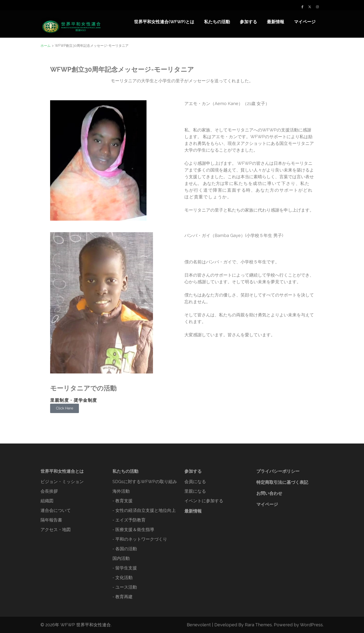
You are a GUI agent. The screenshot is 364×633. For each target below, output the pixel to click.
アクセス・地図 (56, 529)
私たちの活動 (217, 22)
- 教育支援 (123, 501)
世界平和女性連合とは (62, 471)
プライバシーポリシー (278, 471)
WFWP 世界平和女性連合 (86, 625)
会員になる (195, 482)
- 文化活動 (123, 577)
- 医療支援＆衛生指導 (133, 529)
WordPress (311, 625)
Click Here (65, 408)
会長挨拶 (49, 491)
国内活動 (121, 558)
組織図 (47, 501)
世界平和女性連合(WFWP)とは (164, 22)
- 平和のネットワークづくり (140, 539)
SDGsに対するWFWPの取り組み (145, 482)
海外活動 (121, 491)
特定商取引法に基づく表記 (282, 482)
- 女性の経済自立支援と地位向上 (144, 510)
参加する (248, 22)
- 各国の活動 (125, 549)
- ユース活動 (125, 587)
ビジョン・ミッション (62, 482)
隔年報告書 (51, 520)
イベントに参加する (204, 501)
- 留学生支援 (125, 568)
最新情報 (276, 22)
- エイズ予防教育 (129, 520)
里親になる (195, 491)
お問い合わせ (269, 493)
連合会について (56, 510)
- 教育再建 (123, 597)
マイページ (305, 22)
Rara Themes (258, 625)
